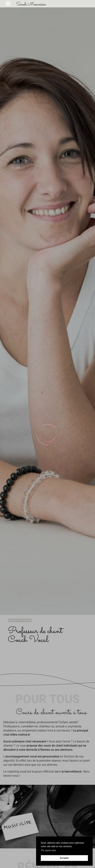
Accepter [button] (64, 858)
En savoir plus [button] (49, 850)
